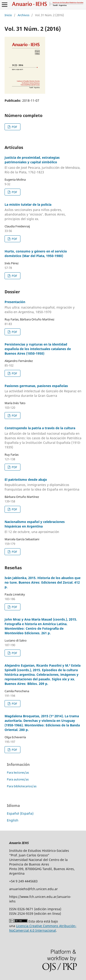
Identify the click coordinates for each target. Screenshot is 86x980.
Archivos (24, 15)
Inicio (8, 15)
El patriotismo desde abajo (43, 485)
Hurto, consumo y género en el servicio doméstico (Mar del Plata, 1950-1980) (36, 253)
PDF (14, 127)
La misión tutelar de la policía (43, 212)
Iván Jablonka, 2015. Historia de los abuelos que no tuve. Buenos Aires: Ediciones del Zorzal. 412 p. (43, 582)
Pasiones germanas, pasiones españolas (43, 391)
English (13, 820)
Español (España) (20, 813)
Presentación (43, 307)
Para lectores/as (18, 772)
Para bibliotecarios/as (22, 786)
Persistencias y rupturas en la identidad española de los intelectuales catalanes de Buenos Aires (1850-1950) (38, 349)
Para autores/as (18, 779)
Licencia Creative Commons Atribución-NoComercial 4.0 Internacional (43, 928)
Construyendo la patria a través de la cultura (43, 438)
